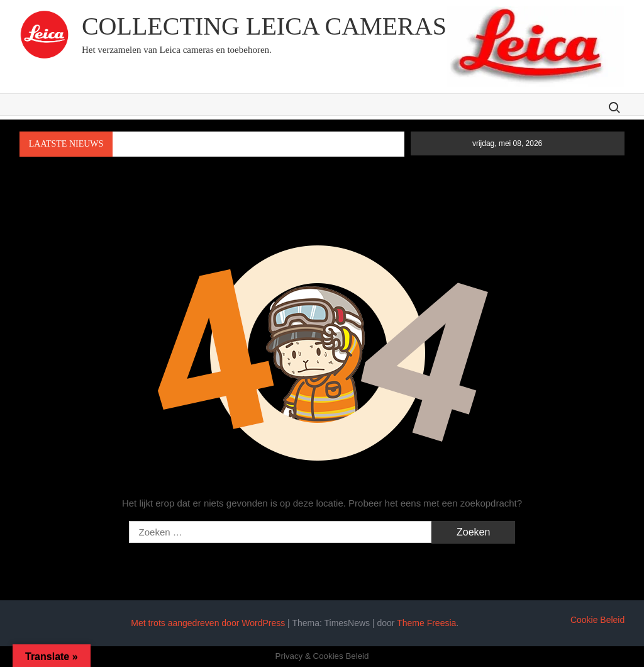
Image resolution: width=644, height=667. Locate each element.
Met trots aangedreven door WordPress (208, 623)
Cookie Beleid (597, 620)
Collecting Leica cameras (264, 26)
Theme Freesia (426, 623)
